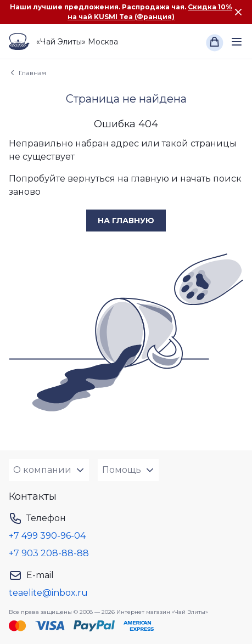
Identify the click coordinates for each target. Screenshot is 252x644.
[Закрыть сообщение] (238, 12)
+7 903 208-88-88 (49, 553)
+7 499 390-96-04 (47, 536)
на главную (126, 221)
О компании (42, 470)
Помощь (122, 470)
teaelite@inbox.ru (48, 593)
